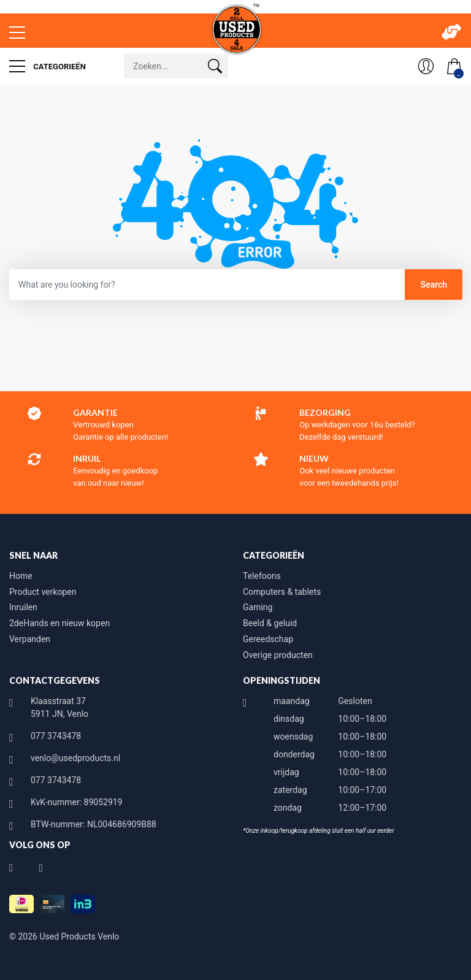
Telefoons (262, 576)
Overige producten (278, 655)
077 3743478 (56, 736)
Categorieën (48, 66)
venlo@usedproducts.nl (75, 758)
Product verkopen (43, 592)
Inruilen (23, 607)
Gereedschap (268, 639)
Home (21, 576)
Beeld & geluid (270, 623)
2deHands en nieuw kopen (59, 623)
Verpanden (30, 639)
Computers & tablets (282, 592)
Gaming (258, 607)
